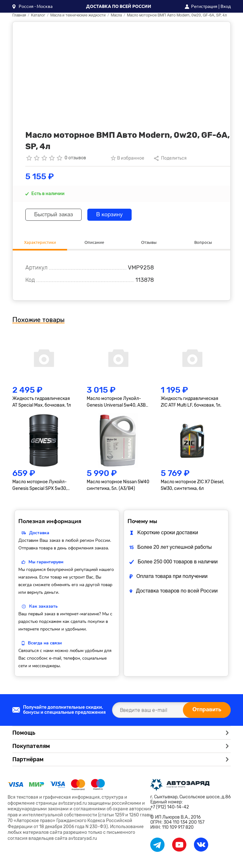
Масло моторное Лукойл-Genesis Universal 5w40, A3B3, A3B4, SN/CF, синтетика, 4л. (118, 403)
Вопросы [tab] (203, 242)
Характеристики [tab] (40, 242)
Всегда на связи (45, 644)
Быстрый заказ (56, 215)
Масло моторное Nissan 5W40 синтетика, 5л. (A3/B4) (118, 486)
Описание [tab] (94, 242)
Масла (116, 15)
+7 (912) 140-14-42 (170, 808)
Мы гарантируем (46, 563)
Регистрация (204, 6)
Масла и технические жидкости (78, 15)
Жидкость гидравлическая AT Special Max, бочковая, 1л (42, 403)
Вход (226, 6)
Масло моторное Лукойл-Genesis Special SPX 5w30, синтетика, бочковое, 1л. (40, 486)
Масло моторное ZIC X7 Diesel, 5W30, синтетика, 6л (192, 486)
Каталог (38, 15)
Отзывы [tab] (149, 242)
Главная (19, 15)
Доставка (39, 533)
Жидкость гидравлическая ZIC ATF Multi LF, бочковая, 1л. (191, 403)
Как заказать (43, 607)
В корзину (115, 215)
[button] (32, 6)
